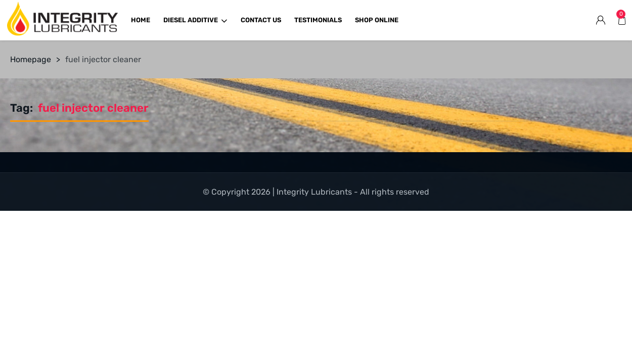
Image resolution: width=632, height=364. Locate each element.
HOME (141, 20)
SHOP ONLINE (377, 20)
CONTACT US (261, 20)
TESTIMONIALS (318, 20)
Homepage (31, 59)
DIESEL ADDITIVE (196, 20)
